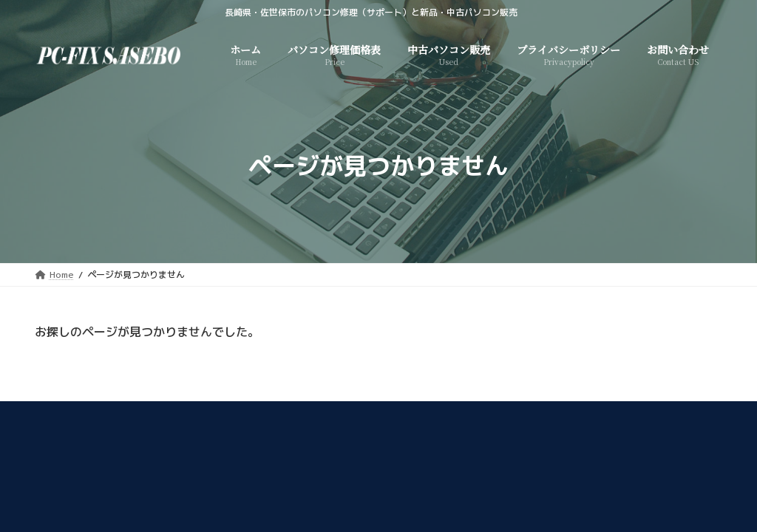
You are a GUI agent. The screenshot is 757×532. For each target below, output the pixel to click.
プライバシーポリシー (470, 415)
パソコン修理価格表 (356, 415)
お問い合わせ (571, 415)
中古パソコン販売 (250, 415)
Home (172, 415)
